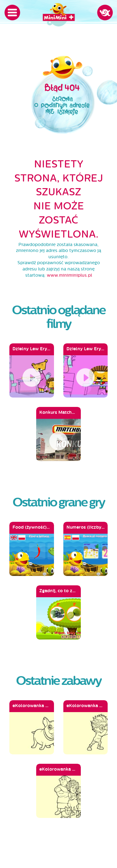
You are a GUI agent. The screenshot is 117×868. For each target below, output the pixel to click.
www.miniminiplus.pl (69, 275)
